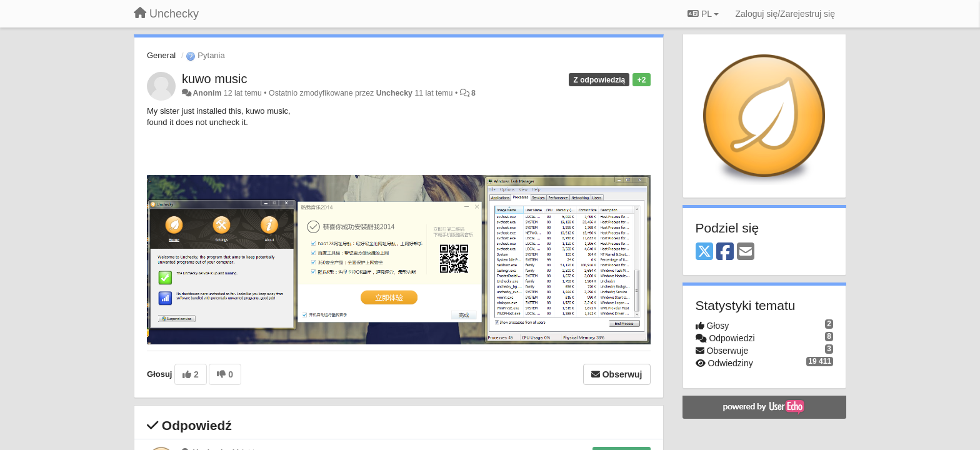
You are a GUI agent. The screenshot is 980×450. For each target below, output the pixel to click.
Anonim (207, 93)
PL (703, 14)
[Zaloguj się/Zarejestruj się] (785, 14)
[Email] (746, 252)
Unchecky (394, 93)
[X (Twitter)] (704, 252)
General (161, 55)
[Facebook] (725, 252)
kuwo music (214, 79)
